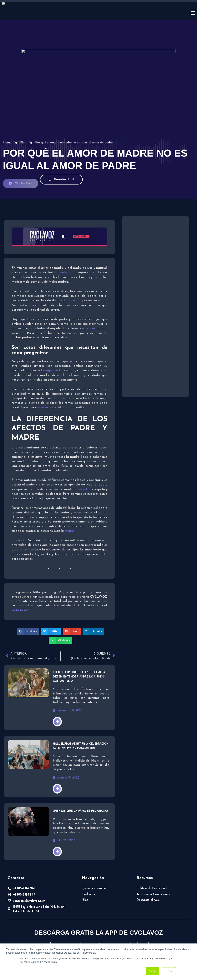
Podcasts (89, 862)
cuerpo (76, 268)
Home (7, 110)
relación (70, 498)
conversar (45, 375)
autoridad (83, 457)
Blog (23, 110)
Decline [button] (169, 971)
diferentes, (61, 240)
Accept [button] (152, 971)
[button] (28, 599)
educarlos (89, 296)
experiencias (55, 338)
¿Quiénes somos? (94, 856)
